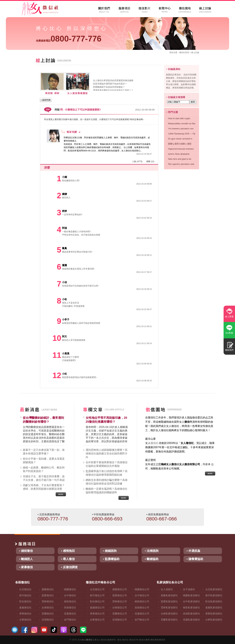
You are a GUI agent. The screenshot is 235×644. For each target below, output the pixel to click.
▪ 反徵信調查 (69, 567)
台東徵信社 (25, 620)
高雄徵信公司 (142, 607)
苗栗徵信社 (48, 595)
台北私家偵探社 (214, 589)
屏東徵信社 (25, 614)
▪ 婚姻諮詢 (110, 551)
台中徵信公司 (142, 595)
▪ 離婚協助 (152, 559)
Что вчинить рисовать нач (181, 129)
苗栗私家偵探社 (169, 601)
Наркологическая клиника (181, 149)
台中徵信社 (70, 595)
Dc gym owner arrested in (180, 139)
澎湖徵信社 (48, 620)
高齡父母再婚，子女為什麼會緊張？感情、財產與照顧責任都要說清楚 (44, 487)
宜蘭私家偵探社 (169, 620)
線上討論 (195, 52)
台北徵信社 (25, 589)
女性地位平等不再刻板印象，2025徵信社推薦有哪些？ (106, 420)
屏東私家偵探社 (214, 614)
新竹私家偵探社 (214, 595)
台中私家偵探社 (192, 601)
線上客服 (229, 317)
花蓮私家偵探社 (192, 620)
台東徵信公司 (97, 620)
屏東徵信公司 (97, 614)
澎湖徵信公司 (120, 620)
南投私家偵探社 (192, 607)
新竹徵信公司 (97, 595)
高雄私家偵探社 (192, 614)
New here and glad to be (180, 159)
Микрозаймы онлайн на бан (182, 123)
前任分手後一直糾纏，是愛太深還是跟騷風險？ (44, 461)
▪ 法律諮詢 (152, 551)
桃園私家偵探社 (192, 595)
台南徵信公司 (120, 607)
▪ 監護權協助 (111, 559)
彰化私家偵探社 (214, 601)
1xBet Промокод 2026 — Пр (182, 134)
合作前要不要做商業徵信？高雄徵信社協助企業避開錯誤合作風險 (107, 464)
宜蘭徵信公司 (120, 614)
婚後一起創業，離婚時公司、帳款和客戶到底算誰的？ (44, 469)
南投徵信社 (70, 601)
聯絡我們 (229, 350)
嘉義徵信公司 (97, 607)
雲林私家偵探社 (169, 607)
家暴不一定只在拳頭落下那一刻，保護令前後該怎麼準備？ (44, 452)
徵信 (119, 640)
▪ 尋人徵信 (68, 559)
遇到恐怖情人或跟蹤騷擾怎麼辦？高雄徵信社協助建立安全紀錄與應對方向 (107, 453)
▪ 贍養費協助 (195, 559)
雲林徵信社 (48, 601)
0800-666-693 (107, 519)
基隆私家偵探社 (169, 595)
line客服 (229, 333)
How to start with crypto (179, 118)
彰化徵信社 (25, 601)
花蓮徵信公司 (142, 614)
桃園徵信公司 (142, 589)
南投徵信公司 (142, 601)
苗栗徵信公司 (120, 595)
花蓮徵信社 (70, 614)
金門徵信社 (70, 620)
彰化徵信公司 (97, 601)
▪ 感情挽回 (68, 551)
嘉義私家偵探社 (214, 607)
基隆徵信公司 (120, 589)
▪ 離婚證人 (26, 559)
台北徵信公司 (97, 589)
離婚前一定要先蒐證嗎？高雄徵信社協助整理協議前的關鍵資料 (107, 491)
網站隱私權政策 (158, 640)
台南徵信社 (48, 607)
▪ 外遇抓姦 (193, 551)
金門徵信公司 (142, 620)
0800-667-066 (162, 519)
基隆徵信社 (48, 589)
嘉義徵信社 (25, 607)
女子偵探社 (189, 589)
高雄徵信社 (70, 607)
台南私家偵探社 (169, 614)
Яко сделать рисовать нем (181, 164)
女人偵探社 (167, 589)
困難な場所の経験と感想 (180, 144)
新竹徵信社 (25, 595)
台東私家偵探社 (214, 620)
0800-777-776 (69, 39)
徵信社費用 (145, 640)
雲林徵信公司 (120, 601)
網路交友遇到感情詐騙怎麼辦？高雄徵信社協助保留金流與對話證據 (107, 482)
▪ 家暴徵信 (26, 567)
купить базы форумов (179, 154)
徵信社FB (134, 640)
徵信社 (182, 52)
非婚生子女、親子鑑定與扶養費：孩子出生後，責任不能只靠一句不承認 (44, 478)
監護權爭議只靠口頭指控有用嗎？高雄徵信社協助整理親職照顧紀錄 (107, 473)
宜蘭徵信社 (48, 614)
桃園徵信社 (70, 589)
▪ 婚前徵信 (26, 551)
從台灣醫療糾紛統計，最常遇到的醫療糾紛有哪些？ (43, 420)
